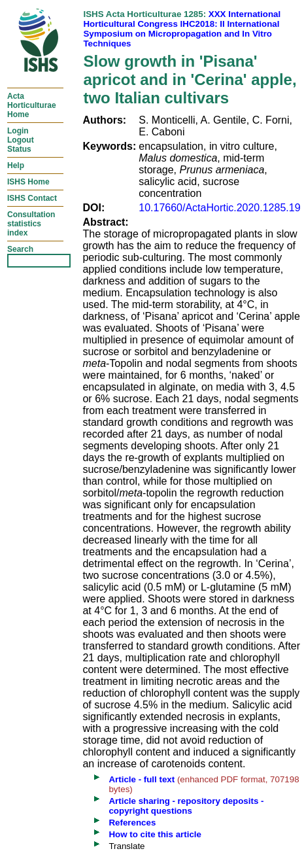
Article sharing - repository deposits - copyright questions (186, 806)
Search (20, 249)
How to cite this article (155, 834)
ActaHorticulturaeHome (32, 105)
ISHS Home (28, 182)
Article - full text (142, 779)
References (132, 823)
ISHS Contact (32, 198)
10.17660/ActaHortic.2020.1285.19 (219, 208)
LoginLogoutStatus (21, 140)
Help (16, 165)
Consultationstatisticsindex (31, 224)
